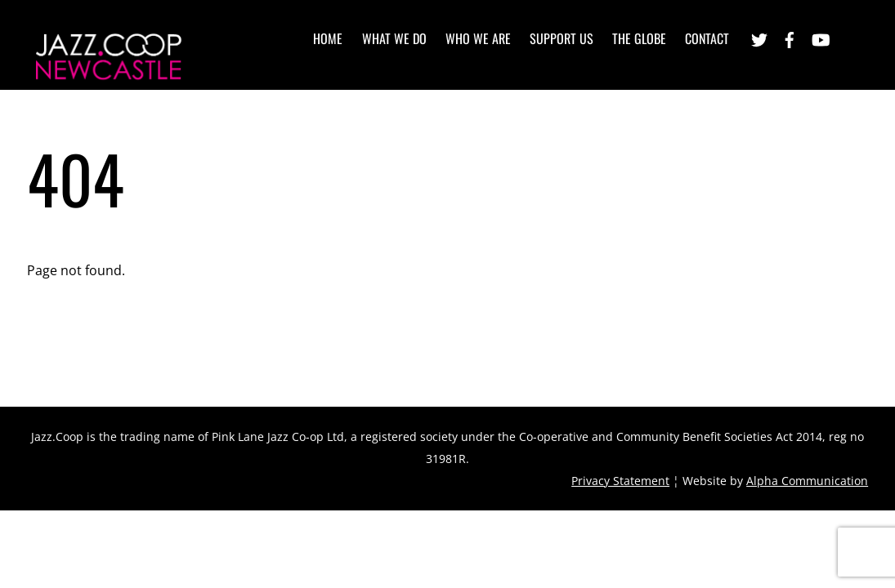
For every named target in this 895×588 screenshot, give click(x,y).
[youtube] (820, 38)
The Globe (639, 38)
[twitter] (759, 38)
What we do (394, 38)
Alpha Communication (807, 481)
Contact (707, 38)
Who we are (478, 38)
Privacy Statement (620, 481)
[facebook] (790, 38)
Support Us (562, 38)
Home (328, 38)
